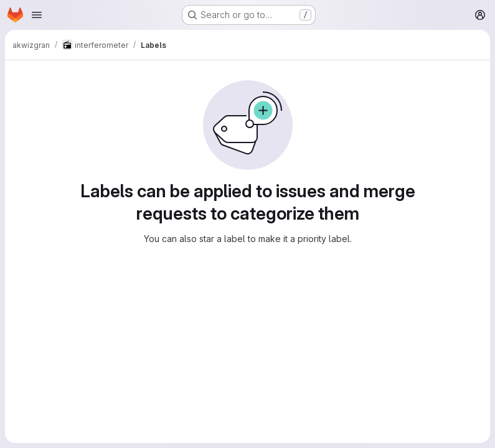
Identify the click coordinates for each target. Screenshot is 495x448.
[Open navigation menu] (37, 15)
